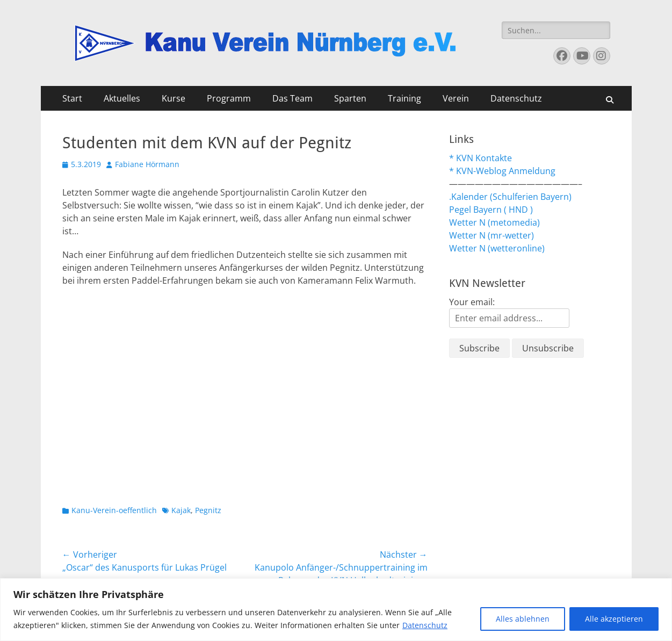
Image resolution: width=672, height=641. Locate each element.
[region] (336, 610)
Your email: (472, 302)
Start (72, 98)
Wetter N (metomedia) (494, 222)
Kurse (174, 98)
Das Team (292, 98)
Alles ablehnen (523, 619)
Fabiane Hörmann (147, 164)
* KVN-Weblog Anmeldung (502, 171)
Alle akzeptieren (614, 619)
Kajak (181, 510)
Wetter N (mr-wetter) (492, 235)
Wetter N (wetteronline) (497, 248)
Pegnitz (208, 510)
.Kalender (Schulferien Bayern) (510, 197)
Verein (456, 98)
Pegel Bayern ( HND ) (491, 210)
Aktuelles (122, 98)
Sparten (350, 98)
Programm (229, 98)
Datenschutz (425, 625)
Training (404, 98)
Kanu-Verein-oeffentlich (114, 510)
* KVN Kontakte (480, 158)
